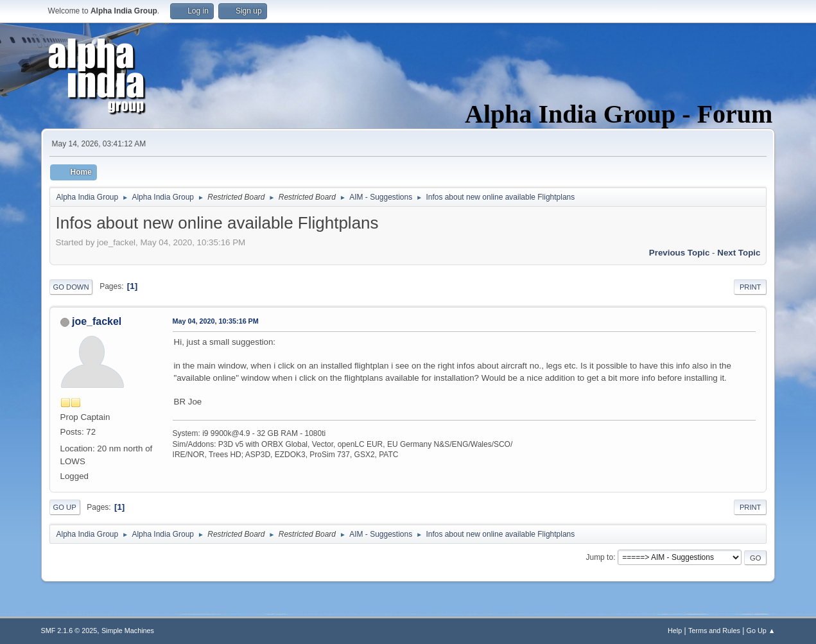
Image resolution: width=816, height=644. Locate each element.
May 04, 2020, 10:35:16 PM (216, 321)
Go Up (65, 507)
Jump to (599, 557)
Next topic (739, 253)
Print (751, 287)
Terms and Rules (714, 631)
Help (675, 631)
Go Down (71, 287)
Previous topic (680, 253)
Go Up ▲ (761, 631)
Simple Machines (128, 631)
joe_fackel (97, 321)
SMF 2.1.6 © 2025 (69, 631)
